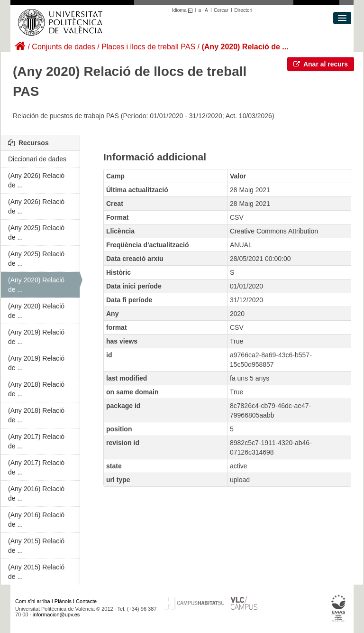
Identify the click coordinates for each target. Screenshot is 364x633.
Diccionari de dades (37, 159)
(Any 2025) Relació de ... (36, 233)
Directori (243, 10)
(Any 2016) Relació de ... (36, 493)
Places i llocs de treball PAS (148, 47)
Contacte (86, 601)
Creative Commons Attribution (274, 231)
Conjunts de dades (63, 47)
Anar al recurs (321, 64)
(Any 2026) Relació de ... (36, 180)
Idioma (184, 10)
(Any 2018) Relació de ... (36, 389)
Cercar (221, 10)
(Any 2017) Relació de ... (36, 441)
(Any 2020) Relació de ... (245, 47)
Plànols (63, 601)
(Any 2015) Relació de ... (36, 546)
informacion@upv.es (56, 614)
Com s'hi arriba (33, 601)
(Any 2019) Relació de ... (36, 337)
